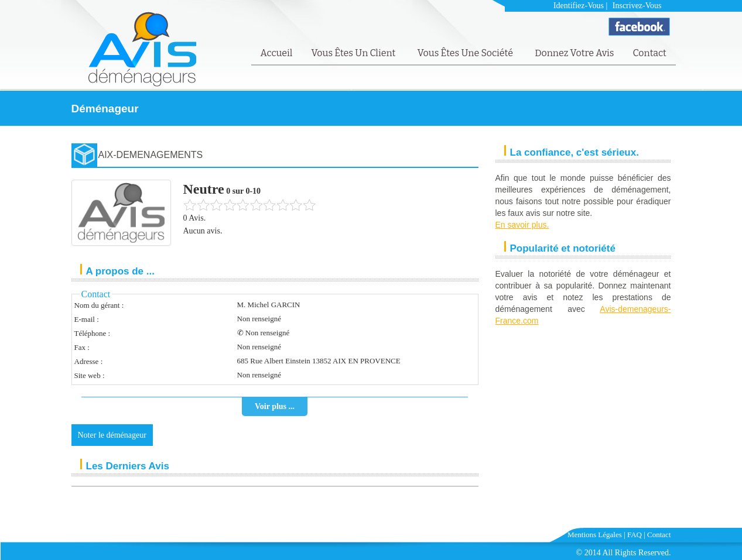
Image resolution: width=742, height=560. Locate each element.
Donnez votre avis (574, 53)
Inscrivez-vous (637, 6)
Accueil (277, 53)
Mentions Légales (595, 535)
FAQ (635, 535)
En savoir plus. (522, 225)
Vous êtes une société (466, 53)
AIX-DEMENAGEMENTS (151, 155)
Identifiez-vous (579, 6)
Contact (649, 53)
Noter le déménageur (112, 435)
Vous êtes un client (354, 53)
